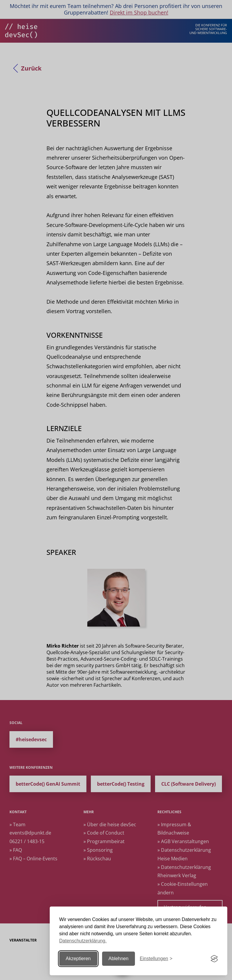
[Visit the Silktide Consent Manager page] (214, 959)
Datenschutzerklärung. (83, 941)
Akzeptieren (78, 959)
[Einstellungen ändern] (156, 959)
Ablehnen (119, 959)
